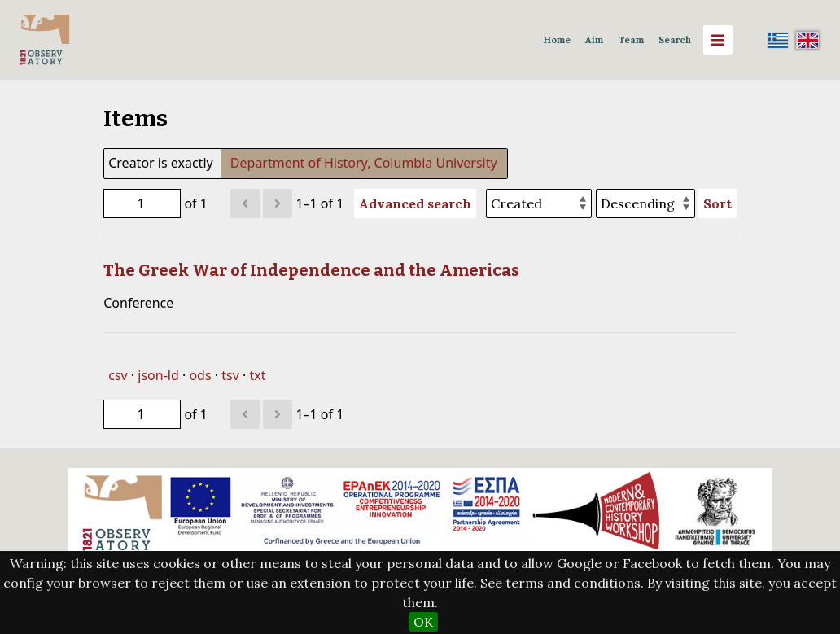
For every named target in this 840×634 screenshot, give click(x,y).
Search (675, 40)
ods (200, 375)
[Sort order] (645, 203)
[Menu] (718, 40)
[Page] (142, 203)
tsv (230, 375)
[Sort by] (539, 203)
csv (118, 375)
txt (257, 375)
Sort (717, 203)
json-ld (158, 375)
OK (423, 622)
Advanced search (415, 203)
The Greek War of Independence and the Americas (311, 270)
